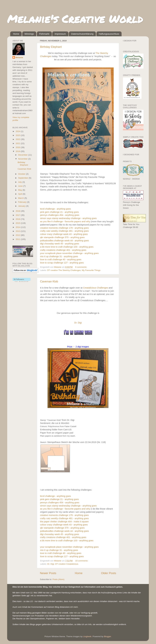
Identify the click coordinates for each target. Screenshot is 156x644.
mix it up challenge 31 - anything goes (59, 256)
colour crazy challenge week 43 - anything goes (64, 234)
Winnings (29, 34)
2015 (18, 223)
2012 (18, 235)
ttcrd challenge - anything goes (55, 209)
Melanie (19, 57)
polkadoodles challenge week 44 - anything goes (64, 241)
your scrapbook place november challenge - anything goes (69, 253)
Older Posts (109, 573)
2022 (18, 139)
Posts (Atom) (58, 579)
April (20, 194)
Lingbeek (87, 636)
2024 (18, 131)
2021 (18, 143)
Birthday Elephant (51, 47)
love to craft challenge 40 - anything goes (61, 259)
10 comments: (82, 561)
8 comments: (81, 267)
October (22, 174)
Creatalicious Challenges (96, 288)
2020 (18, 147)
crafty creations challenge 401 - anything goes (63, 250)
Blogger (108, 636)
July (20, 182)
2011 (18, 239)
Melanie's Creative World (75, 19)
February (23, 202)
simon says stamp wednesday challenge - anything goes (68, 218)
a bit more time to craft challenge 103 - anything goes (67, 247)
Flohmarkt (44, 34)
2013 (18, 231)
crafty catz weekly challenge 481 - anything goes (64, 231)
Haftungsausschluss (109, 34)
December (23, 155)
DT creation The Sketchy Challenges (64, 270)
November (23, 159)
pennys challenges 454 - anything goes (60, 215)
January (22, 206)
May (20, 190)
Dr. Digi (78, 323)
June (21, 186)
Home (16, 34)
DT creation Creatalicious (67, 564)
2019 (18, 151)
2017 (18, 215)
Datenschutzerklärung (82, 34)
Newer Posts (48, 573)
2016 (18, 219)
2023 (18, 135)
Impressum (60, 34)
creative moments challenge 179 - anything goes (64, 228)
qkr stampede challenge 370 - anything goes (62, 237)
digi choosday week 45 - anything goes (60, 244)
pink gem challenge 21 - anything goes (59, 212)
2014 (18, 227)
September (23, 178)
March (21, 198)
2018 (18, 211)
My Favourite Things (91, 270)
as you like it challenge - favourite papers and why (65, 221)
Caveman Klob (49, 281)
